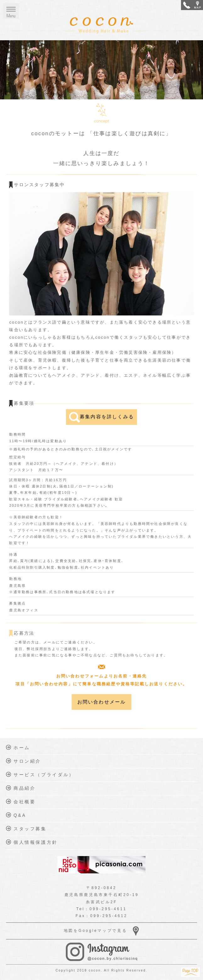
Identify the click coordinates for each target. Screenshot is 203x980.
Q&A (16, 815)
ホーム (18, 747)
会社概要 (21, 802)
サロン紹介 (24, 761)
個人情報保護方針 (32, 842)
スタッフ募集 (26, 829)
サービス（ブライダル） (40, 774)
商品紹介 (21, 788)
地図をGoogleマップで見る (101, 931)
